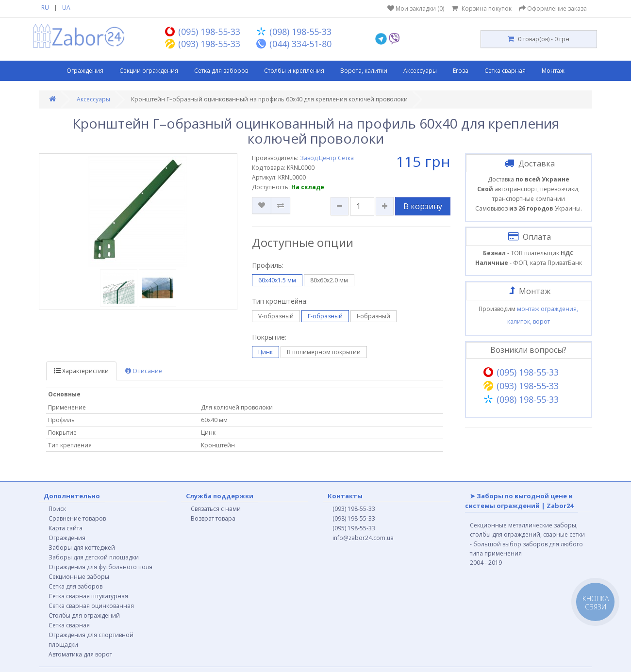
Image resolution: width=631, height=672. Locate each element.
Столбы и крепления (294, 71)
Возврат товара (213, 518)
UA (66, 8)
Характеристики (81, 371)
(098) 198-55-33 (354, 518)
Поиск (57, 509)
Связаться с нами (216, 509)
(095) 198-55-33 (354, 528)
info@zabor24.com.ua (363, 538)
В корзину (423, 206)
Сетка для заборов (221, 71)
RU (45, 8)
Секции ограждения (149, 71)
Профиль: (268, 265)
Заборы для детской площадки (94, 557)
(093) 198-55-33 (354, 509)
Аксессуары (420, 71)
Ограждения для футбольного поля (100, 567)
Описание (144, 371)
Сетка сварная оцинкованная (91, 606)
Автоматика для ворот (80, 654)
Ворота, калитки (364, 71)
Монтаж (553, 71)
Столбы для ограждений (84, 615)
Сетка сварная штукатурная (88, 596)
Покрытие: (269, 337)
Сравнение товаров (77, 518)
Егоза (461, 71)
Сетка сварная (505, 71)
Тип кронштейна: (280, 301)
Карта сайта (66, 528)
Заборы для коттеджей (82, 548)
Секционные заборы (79, 577)
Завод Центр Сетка (327, 158)
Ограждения (85, 71)
